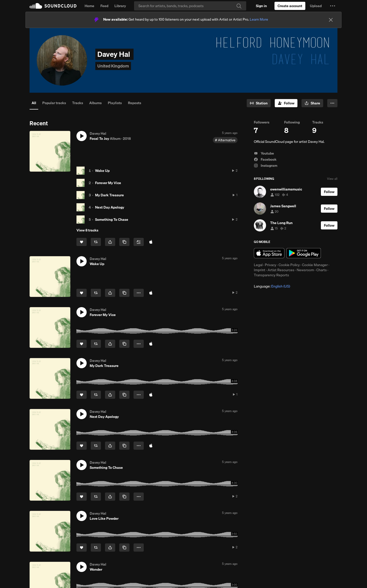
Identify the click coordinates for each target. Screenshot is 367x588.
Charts (322, 270)
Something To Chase (112, 220)
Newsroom (305, 270)
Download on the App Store (269, 253)
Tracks (78, 103)
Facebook (265, 159)
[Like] (82, 242)
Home (89, 6)
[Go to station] (259, 103)
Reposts (135, 103)
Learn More (259, 19)
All (34, 103)
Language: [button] (272, 286)
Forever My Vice (108, 183)
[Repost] (96, 242)
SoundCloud (53, 6)
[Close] (331, 20)
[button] (333, 6)
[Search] (190, 6)
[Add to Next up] (139, 242)
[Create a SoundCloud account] (290, 6)
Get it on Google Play (304, 253)
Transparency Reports (271, 275)
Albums (95, 103)
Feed (104, 6)
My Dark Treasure (109, 195)
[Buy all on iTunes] (151, 242)
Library (120, 6)
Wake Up (102, 171)
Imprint (260, 270)
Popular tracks (54, 103)
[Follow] (286, 103)
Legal (258, 265)
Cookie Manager (315, 265)
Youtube (264, 153)
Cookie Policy (289, 265)
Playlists (115, 103)
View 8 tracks (87, 230)
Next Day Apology (110, 207)
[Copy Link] (124, 242)
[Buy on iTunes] (151, 293)
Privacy (271, 265)
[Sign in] (261, 6)
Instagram (266, 166)
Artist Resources (281, 270)
